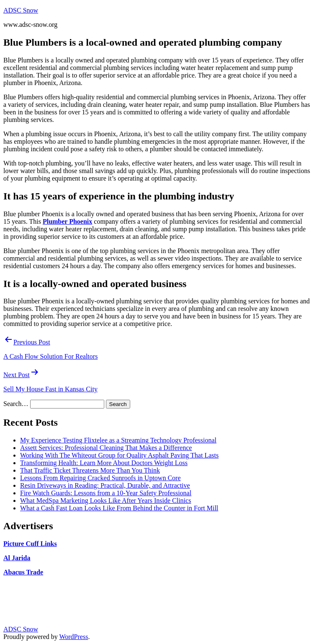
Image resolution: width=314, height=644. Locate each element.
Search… (16, 404)
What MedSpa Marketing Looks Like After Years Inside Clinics (106, 500)
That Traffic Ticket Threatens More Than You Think (90, 470)
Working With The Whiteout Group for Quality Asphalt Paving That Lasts (119, 455)
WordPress (73, 637)
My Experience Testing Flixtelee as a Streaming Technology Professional (118, 440)
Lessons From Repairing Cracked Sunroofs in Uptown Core (100, 478)
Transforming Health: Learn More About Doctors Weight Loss (104, 463)
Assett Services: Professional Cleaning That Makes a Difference (106, 448)
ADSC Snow (21, 10)
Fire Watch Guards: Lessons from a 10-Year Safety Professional (106, 493)
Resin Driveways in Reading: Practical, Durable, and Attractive (105, 485)
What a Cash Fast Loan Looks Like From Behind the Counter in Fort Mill (119, 508)
